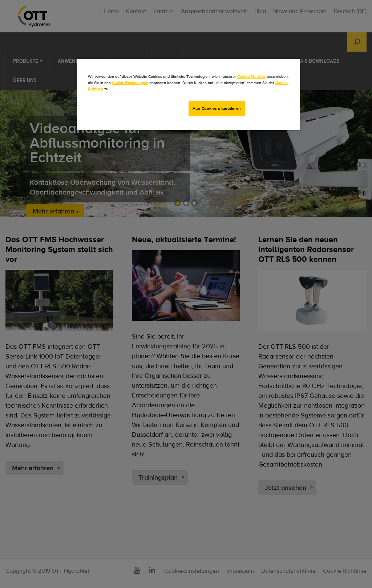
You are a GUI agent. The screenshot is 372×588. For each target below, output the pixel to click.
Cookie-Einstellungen (130, 83)
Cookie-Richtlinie (251, 77)
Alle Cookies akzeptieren (217, 109)
